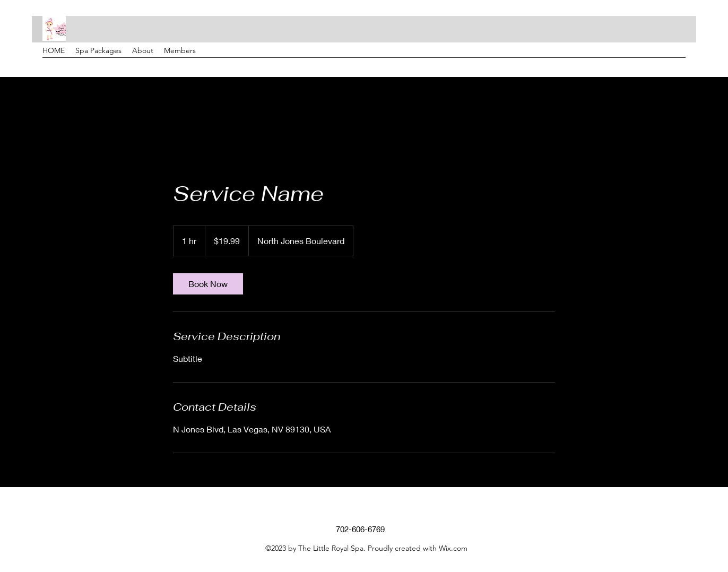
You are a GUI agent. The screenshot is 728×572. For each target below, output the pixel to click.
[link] (208, 284)
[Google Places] (664, 72)
